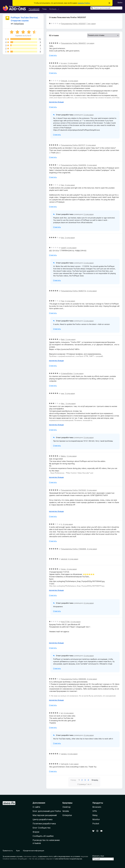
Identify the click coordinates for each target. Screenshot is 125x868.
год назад (90, 43)
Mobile (66, 811)
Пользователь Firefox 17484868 (74, 549)
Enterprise (67, 815)
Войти (120, 3)
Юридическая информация (34, 851)
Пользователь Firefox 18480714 (73, 291)
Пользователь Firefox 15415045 (73, 490)
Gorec (63, 569)
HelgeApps (19, 24)
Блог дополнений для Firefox (47, 811)
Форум (36, 832)
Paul (63, 301)
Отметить (53, 55)
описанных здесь (30, 856)
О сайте (36, 807)
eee (63, 393)
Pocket (96, 824)
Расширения (34, 9)
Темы (44, 9)
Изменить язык (98, 856)
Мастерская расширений (45, 815)
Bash (63, 339)
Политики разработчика (44, 824)
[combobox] (106, 8)
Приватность (8, 851)
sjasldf (63, 248)
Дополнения (39, 803)
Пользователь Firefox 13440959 (74, 165)
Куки (18, 851)
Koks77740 (65, 622)
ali (62, 713)
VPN (95, 811)
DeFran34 (65, 764)
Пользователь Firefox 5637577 (73, 145)
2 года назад (73, 63)
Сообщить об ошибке (43, 836)
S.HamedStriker (67, 373)
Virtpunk (64, 81)
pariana (64, 754)
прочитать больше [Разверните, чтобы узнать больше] (56, 102)
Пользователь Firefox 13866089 (74, 679)
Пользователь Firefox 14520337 (73, 24)
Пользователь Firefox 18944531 (73, 43)
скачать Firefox (84, 3)
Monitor (96, 819)
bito (62, 238)
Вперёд (95, 780)
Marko (63, 456)
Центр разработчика (42, 819)
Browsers (97, 807)
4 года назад (68, 524)
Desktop (66, 807)
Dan (62, 185)
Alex (63, 404)
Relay (95, 815)
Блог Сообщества (41, 828)
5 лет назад (74, 764)
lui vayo (64, 63)
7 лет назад (91, 24)
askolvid (64, 559)
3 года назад (70, 393)
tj (61, 524)
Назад (73, 780)
